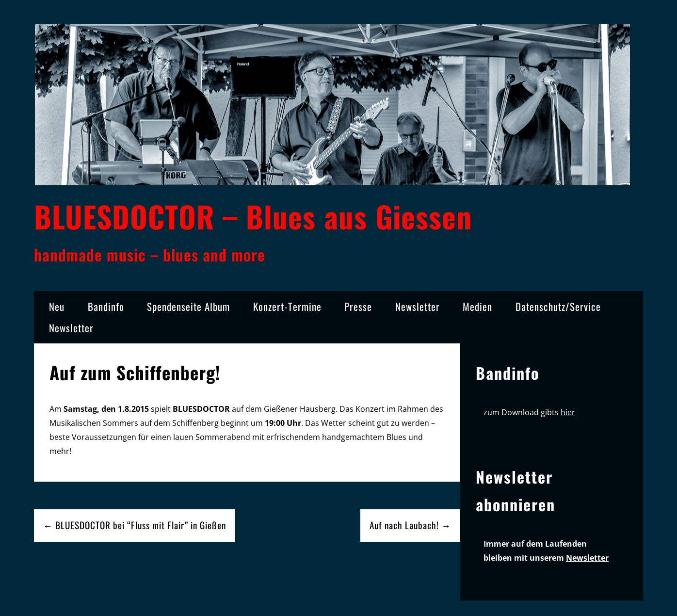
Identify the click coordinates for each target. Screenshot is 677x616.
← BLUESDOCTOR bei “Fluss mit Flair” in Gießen (135, 525)
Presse (358, 306)
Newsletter (418, 306)
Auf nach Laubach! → (410, 525)
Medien (477, 306)
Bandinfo (106, 306)
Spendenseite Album (188, 306)
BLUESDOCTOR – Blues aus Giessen (253, 216)
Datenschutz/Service (558, 306)
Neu (57, 306)
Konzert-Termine (287, 306)
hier (568, 412)
